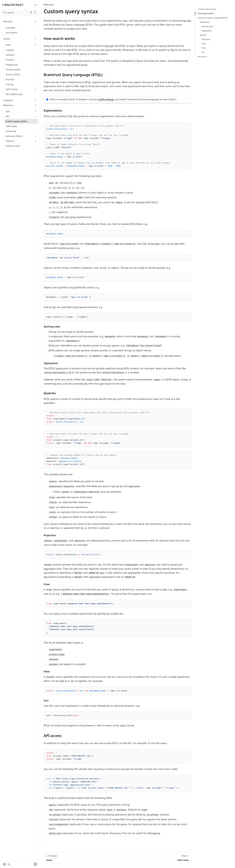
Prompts (10, 60)
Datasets (10, 55)
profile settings (106, 99)
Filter (49, 672)
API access (54, 736)
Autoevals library (21, 136)
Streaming (11, 131)
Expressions (55, 110)
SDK (21, 111)
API (21, 116)
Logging (10, 50)
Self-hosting (21, 89)
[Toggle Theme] (7, 864)
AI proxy (10, 79)
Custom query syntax (16, 121)
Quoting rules (54, 327)
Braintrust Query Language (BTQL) (75, 75)
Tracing (9, 84)
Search (20, 13)
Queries (52, 393)
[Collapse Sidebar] (36, 864)
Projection (52, 535)
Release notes (13, 146)
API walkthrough (14, 94)
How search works (61, 39)
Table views (11, 126)
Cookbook (20, 100)
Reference (20, 105)
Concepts (10, 28)
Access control (13, 74)
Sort (48, 700)
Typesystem (53, 363)
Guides (20, 39)
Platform (21, 141)
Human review (13, 70)
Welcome (20, 21)
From (49, 584)
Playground (12, 65)
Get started (11, 33)
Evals (21, 45)
